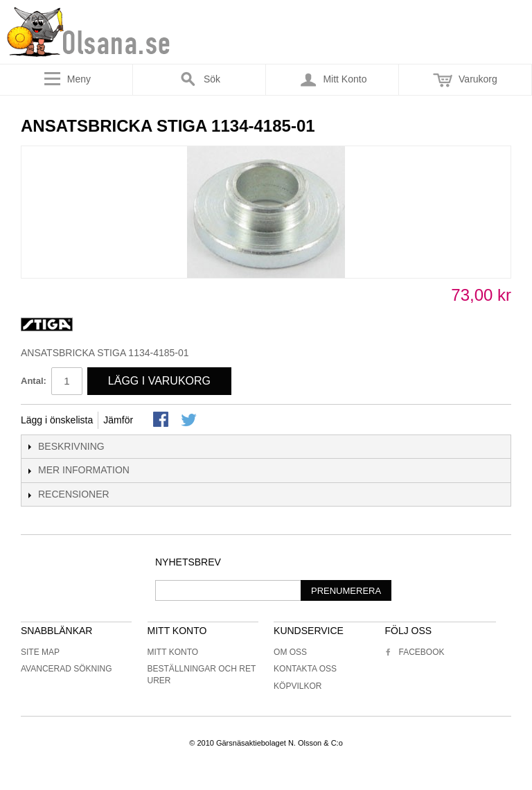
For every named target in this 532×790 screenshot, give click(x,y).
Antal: (34, 381)
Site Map (40, 652)
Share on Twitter (190, 421)
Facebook (414, 652)
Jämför (118, 420)
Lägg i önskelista (57, 420)
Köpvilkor (298, 686)
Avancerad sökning (66, 669)
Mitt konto (173, 652)
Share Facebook (162, 421)
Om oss (290, 652)
